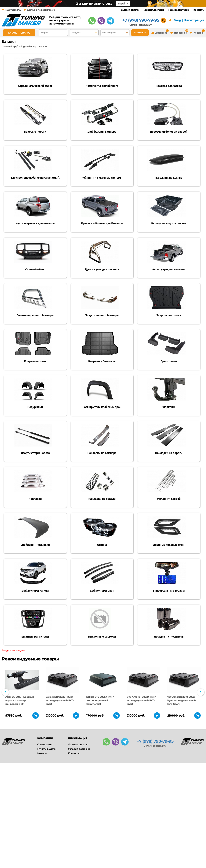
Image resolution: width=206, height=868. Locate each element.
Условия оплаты (130, 10)
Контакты (199, 10)
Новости (42, 849)
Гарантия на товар (179, 10)
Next (201, 788)
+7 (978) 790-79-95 (141, 20)
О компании (45, 840)
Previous (5, 788)
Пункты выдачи (47, 845)
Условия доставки (154, 10)
